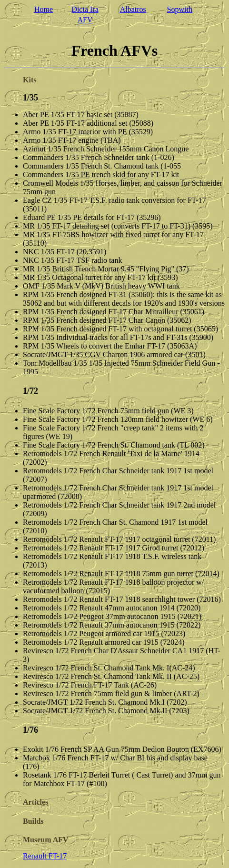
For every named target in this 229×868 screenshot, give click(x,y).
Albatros (133, 9)
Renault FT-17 (45, 856)
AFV (85, 20)
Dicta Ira (85, 9)
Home (44, 9)
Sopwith (180, 9)
